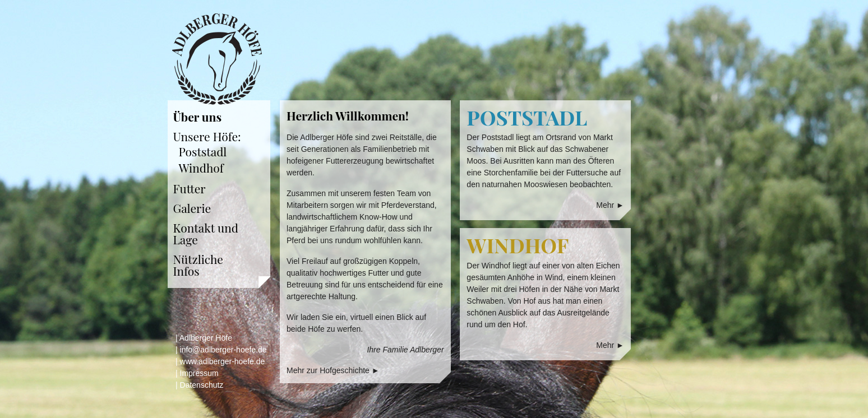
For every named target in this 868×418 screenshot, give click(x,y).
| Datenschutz (199, 385)
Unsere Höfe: (207, 136)
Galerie (192, 208)
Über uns (198, 117)
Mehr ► (610, 205)
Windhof (201, 168)
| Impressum (197, 373)
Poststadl (203, 151)
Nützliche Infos (198, 265)
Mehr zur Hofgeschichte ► (333, 370)
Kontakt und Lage (206, 233)
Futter (190, 188)
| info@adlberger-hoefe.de (221, 350)
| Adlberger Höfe (204, 338)
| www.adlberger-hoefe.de (220, 361)
